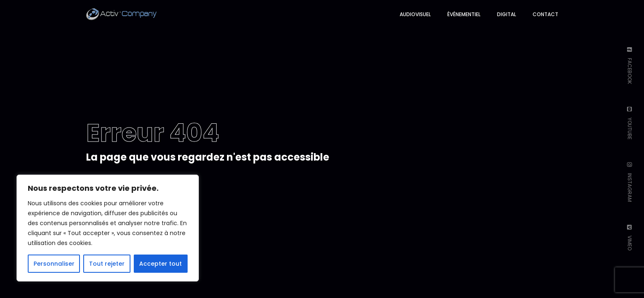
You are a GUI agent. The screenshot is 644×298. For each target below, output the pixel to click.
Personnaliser (54, 264)
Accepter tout (160, 264)
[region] (108, 228)
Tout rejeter (107, 264)
